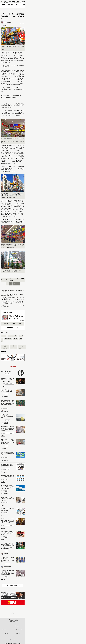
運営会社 (6, 634)
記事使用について (19, 626)
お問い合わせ (19, 634)
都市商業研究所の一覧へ (13, 328)
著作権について (19, 630)
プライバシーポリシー (6, 630)
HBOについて (6, 626)
